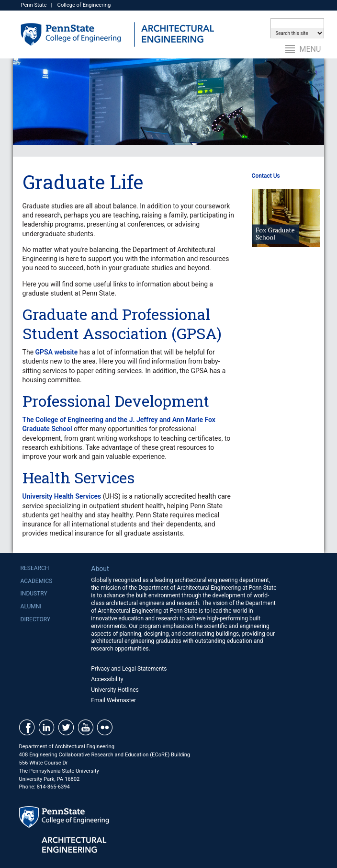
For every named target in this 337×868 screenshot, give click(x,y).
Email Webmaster (113, 700)
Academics (37, 581)
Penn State (34, 5)
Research (35, 568)
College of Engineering (84, 5)
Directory (36, 619)
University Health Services (62, 496)
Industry (34, 594)
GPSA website (57, 352)
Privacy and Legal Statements (129, 669)
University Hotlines (115, 690)
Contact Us (266, 176)
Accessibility (107, 679)
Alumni (31, 606)
